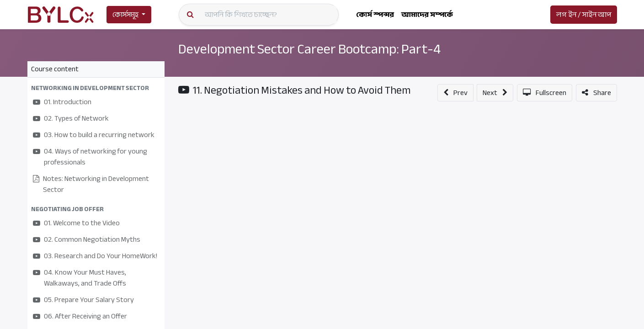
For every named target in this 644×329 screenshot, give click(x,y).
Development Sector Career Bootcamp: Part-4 (315, 49)
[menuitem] (375, 15)
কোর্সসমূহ (125, 15)
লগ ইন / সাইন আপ (584, 15)
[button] (96, 88)
